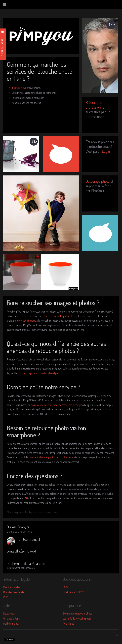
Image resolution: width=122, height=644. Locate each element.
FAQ (26, 498)
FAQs (65, 587)
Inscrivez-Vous (19, 88)
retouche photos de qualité (56, 316)
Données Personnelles (14, 592)
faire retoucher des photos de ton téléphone (51, 457)
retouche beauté (27, 321)
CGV (6, 597)
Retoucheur (9, 614)
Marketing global (12, 624)
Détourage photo (98, 181)
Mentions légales (12, 587)
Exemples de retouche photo (77, 614)
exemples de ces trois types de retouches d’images (56, 405)
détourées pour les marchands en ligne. (39, 373)
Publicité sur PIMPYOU (74, 592)
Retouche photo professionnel (97, 105)
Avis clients (68, 624)
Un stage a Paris (11, 619)
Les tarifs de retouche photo (77, 619)
